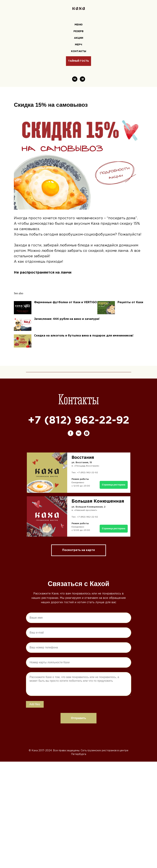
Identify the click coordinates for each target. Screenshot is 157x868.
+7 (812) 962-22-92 (79, 440)
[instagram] (87, 452)
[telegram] (82, 79)
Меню (79, 25)
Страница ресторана (113, 547)
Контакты (79, 51)
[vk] (75, 79)
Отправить (79, 737)
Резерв (78, 31)
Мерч (78, 45)
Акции (79, 38)
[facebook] (71, 452)
